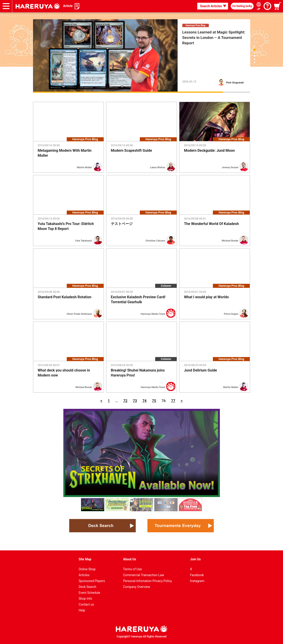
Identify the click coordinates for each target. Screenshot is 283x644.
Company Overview (137, 587)
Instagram (197, 581)
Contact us (86, 604)
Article (68, 6)
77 (173, 401)
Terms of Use (132, 569)
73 (135, 401)
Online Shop (87, 569)
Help (82, 610)
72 (125, 401)
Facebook (197, 575)
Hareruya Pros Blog (196, 25)
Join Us (195, 559)
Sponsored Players (92, 581)
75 (154, 401)
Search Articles (211, 6)
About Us (130, 559)
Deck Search (88, 587)
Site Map (85, 559)
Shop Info (86, 599)
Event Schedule (89, 593)
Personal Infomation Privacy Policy (147, 581)
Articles (84, 575)
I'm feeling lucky (242, 6)
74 (144, 401)
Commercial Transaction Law (144, 575)
